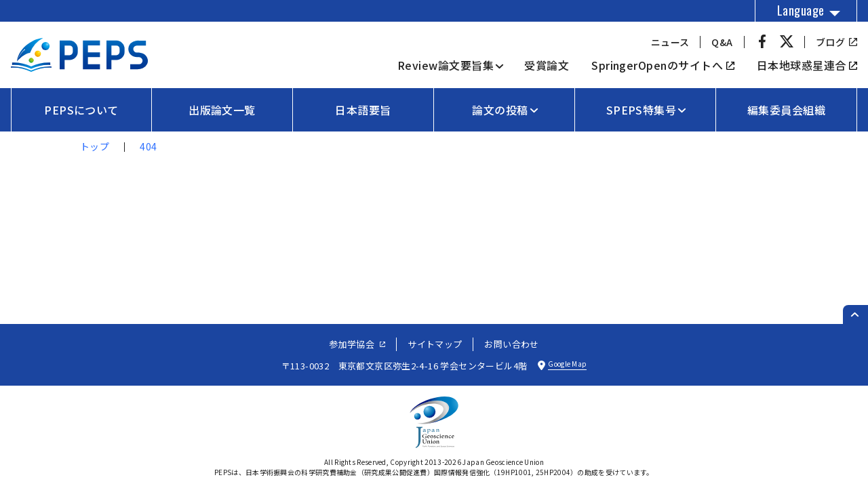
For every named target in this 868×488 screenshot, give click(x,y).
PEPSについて (81, 110)
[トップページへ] (79, 67)
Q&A (722, 42)
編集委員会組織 (786, 110)
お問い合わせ (511, 344)
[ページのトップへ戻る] (855, 314)
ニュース (670, 42)
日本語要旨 (363, 110)
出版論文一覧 (222, 110)
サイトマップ (435, 344)
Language (801, 10)
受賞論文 (547, 65)
